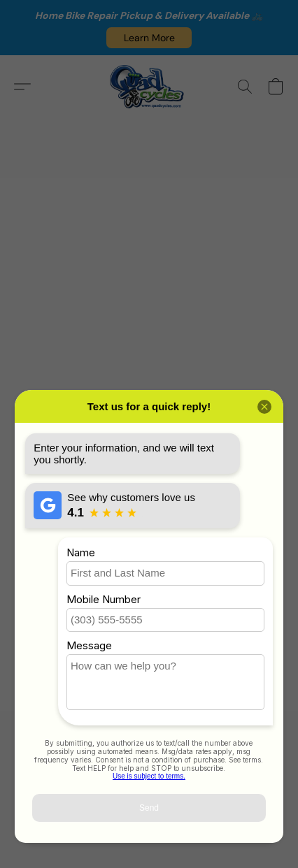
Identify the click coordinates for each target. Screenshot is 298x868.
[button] (149, 38)
